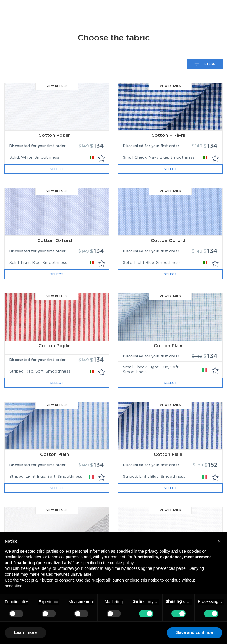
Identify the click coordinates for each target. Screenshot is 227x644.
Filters (205, 64)
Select (57, 169)
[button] (219, 541)
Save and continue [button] (194, 632)
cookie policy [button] (122, 563)
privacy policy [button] (158, 551)
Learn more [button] (25, 632)
